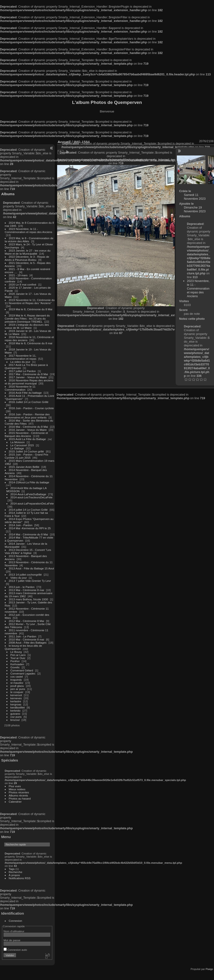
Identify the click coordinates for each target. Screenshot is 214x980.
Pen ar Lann (18, 655)
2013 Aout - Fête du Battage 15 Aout (31, 568)
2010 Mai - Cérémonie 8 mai (26, 639)
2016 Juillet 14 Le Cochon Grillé (29, 402)
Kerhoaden (17, 664)
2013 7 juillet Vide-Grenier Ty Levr (30, 581)
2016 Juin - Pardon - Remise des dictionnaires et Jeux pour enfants (27, 416)
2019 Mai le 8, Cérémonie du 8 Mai (31, 309)
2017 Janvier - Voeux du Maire (28, 377)
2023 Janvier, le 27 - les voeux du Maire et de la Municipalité (28, 252)
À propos (14, 875)
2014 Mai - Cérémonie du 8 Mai (28, 534)
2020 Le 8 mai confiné (23, 284)
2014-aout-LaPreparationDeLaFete (32, 503)
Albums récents (18, 795)
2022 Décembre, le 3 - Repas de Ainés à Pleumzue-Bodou (27, 258)
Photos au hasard (20, 798)
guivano (15, 714)
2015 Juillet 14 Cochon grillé (26, 451)
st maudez (17, 683)
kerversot (16, 695)
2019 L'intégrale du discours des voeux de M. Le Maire (27, 326)
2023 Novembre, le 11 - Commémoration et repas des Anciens (28, 230)
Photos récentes (19, 792)
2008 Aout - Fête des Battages (28, 643)
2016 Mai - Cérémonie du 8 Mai (28, 427)
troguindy (16, 680)
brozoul (15, 720)
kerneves (16, 698)
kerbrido (16, 711)
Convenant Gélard (22, 670)
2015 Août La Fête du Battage (27, 439)
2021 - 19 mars (18, 275)
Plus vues (15, 786)
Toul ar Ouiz (18, 658)
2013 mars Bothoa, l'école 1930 (28, 599)
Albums (8, 194)
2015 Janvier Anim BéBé (24, 467)
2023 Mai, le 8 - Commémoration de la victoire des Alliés (29, 240)
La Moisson (18, 442)
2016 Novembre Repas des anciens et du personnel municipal (29, 382)
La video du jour (20, 362)
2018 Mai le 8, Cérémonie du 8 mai (31, 343)
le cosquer (17, 692)
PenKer (15, 661)
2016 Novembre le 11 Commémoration (20, 388)
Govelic (15, 667)
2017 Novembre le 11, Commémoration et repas (21, 357)
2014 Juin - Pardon (21, 525)
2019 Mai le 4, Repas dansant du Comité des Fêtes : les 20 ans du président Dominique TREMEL (27, 318)
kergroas (16, 704)
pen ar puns (18, 689)
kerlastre (16, 701)
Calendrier (15, 802)
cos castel (17, 677)
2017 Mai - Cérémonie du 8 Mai (28, 374)
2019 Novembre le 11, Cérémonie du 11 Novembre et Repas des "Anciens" (30, 301)
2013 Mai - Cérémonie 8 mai (26, 590)
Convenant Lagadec (23, 673)
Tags (12, 869)
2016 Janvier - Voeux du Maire (28, 430)
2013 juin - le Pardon (22, 587)
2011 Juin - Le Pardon (23, 636)
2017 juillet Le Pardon (22, 371)
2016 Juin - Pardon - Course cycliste (31, 408)
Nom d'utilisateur (14, 931)
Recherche (16, 872)
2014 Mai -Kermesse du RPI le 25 (30, 528)
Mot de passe (12, 940)
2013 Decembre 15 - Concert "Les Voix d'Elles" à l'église (28, 551)
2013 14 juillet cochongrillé (26, 575)
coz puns (16, 717)
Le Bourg (16, 652)
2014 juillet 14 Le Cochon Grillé (28, 510)
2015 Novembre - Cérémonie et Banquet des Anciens (26, 434)
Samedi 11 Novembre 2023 (195, 197)
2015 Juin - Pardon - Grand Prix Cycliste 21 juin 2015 (27, 456)
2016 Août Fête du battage (25, 393)
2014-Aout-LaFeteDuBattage (28, 494)
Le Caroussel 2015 (22, 445)
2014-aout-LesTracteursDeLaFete (32, 497)
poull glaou (17, 686)
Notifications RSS (20, 878)
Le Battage (17, 448)
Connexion (15, 921)
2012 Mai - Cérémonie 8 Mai (26, 621)
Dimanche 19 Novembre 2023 (195, 209)
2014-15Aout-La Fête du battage (29, 482)
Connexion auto (15, 950)
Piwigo (209, 969)
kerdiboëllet (18, 707)
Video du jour (19, 578)
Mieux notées (17, 789)
